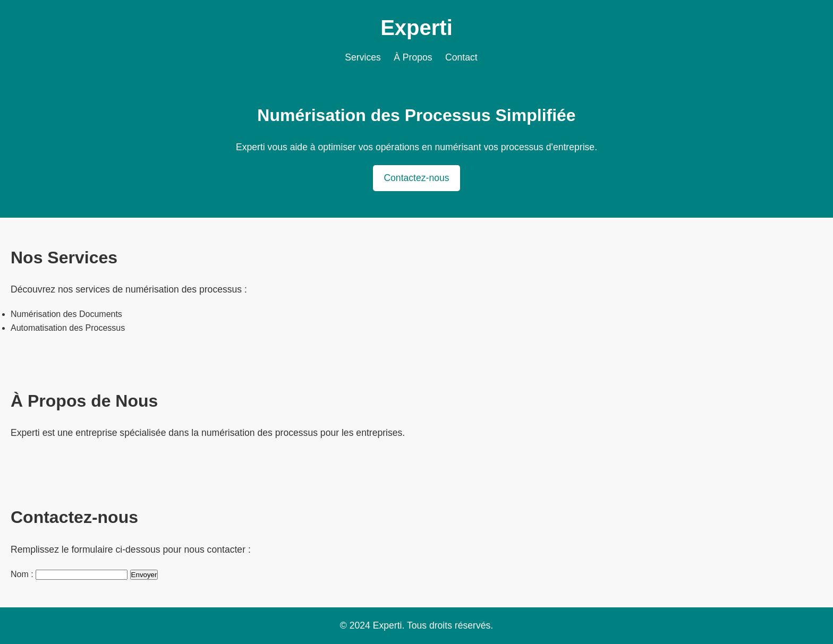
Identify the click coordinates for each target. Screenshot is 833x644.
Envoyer (144, 575)
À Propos (413, 57)
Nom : (22, 574)
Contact (461, 57)
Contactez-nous (416, 178)
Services (363, 57)
